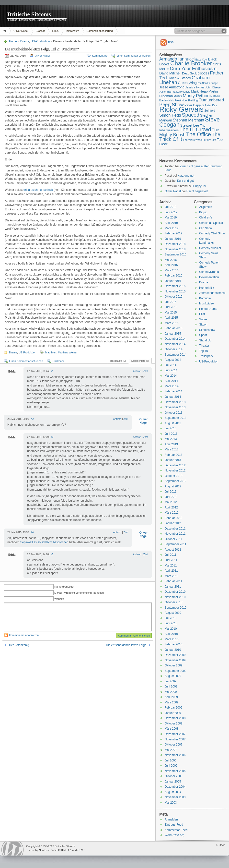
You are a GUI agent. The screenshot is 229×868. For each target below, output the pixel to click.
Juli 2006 (171, 760)
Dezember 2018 (175, 244)
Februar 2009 (173, 708)
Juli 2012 (171, 492)
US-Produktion (40, 41)
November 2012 (175, 470)
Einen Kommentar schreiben (133, 56)
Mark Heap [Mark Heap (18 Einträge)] (199, 91)
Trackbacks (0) (118, 361)
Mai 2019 (171, 217)
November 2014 (175, 344)
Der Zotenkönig (19, 645)
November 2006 (175, 755)
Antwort (137, 371)
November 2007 (175, 739)
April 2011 (171, 571)
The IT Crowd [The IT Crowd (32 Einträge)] (195, 130)
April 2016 (171, 265)
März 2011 (172, 576)
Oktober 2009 (174, 665)
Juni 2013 (171, 434)
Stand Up (205, 340)
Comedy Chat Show (212, 233)
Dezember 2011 (175, 529)
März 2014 (172, 386)
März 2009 (172, 702)
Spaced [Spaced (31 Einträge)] (191, 115)
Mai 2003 (171, 803)
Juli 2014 (171, 365)
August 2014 (173, 360)
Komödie (205, 298)
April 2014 (171, 381)
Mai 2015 (171, 313)
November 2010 (175, 597)
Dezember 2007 (175, 734)
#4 (32, 532)
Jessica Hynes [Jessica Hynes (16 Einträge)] (195, 87)
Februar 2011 (173, 581)
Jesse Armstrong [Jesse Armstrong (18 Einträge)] (172, 87)
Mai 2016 (171, 260)
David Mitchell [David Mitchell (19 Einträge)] (170, 73)
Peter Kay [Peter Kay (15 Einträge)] (211, 105)
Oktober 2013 (174, 413)
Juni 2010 (171, 623)
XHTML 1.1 (65, 850)
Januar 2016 (173, 281)
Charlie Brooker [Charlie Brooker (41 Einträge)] (191, 63)
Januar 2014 (173, 397)
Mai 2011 (171, 566)
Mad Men (51, 352)
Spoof (203, 335)
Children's (206, 217)
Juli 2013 (171, 428)
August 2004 (173, 792)
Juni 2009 (171, 687)
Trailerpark (206, 356)
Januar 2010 (173, 650)
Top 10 (204, 351)
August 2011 (173, 550)
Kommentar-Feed (176, 830)
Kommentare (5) (140, 361)
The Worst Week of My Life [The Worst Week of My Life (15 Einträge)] (199, 140)
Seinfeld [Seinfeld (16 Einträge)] (210, 111)
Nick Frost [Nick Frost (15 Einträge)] (175, 100)
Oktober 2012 (174, 476)
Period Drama (208, 309)
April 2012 (171, 507)
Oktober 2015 (174, 297)
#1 (52, 371)
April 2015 (171, 318)
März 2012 (172, 513)
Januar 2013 (173, 460)
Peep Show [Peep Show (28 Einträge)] (172, 105)
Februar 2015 (173, 328)
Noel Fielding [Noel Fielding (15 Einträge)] (190, 100)
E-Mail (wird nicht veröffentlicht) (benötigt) (79, 593)
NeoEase (44, 850)
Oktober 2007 (174, 745)
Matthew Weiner (68, 352)
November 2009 (175, 660)
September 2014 (176, 355)
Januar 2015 (173, 334)
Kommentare (100, 56)
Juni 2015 (171, 307)
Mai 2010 (171, 629)
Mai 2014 (171, 376)
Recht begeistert (197, 191)
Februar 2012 (173, 518)
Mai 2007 (171, 750)
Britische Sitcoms (29, 14)
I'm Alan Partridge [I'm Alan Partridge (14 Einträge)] (208, 83)
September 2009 (176, 671)
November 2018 (175, 249)
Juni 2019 (171, 212)
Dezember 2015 (175, 286)
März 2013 (172, 449)
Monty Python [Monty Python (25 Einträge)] (196, 96)
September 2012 (176, 481)
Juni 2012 (171, 497)
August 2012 (173, 486)
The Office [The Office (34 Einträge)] (199, 134)
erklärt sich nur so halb (38, 190)
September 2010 (176, 608)
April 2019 (171, 223)
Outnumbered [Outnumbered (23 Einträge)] (211, 100)
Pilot (202, 314)
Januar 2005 (173, 782)
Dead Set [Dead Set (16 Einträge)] (188, 73)
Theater (204, 346)
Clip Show (206, 228)
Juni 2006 (171, 766)
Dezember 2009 (175, 655)
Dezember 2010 (175, 592)
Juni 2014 (171, 370)
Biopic (203, 212)
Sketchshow (207, 330)
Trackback (58, 361)
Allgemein (206, 207)
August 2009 (173, 676)
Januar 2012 (173, 523)
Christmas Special (211, 223)
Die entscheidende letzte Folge (126, 645)
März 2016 (172, 270)
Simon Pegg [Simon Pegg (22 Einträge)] (170, 115)
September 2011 (176, 544)
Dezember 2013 (175, 402)
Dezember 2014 (175, 339)
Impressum (72, 31)
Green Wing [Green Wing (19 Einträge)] (187, 83)
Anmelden (171, 820)
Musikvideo (206, 303)
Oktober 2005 (174, 776)
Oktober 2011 (174, 539)
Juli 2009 (171, 681)
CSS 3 (81, 850)
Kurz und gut (186, 176)
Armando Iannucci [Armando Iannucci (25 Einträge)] (177, 59)
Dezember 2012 (175, 465)
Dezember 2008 (175, 718)
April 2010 (171, 634)
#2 (32, 419)
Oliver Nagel (21, 31)
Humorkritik (207, 288)
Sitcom (204, 325)
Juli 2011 (171, 555)
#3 (52, 437)
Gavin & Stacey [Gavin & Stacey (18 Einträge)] (179, 78)
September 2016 (176, 254)
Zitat (146, 371)
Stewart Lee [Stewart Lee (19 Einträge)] (190, 125)
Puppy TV (200, 186)
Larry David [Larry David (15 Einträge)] (183, 92)
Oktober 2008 (174, 723)
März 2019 (172, 228)
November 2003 (175, 797)
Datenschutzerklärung (100, 31)
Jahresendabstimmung (214, 293)
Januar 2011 (173, 587)
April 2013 (171, 444)
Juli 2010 (171, 618)
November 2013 (175, 407)
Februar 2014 (173, 391)
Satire (203, 319)
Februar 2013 (173, 455)
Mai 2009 (171, 692)
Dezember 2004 (175, 787)
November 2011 (175, 534)
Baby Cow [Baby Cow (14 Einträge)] (201, 60)
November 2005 (175, 771)
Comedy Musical (210, 248)
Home (6, 31)
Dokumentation (209, 277)
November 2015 (175, 291)
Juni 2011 (171, 560)
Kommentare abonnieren (24, 635)
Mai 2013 (171, 439)
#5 (52, 554)
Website (59, 599)
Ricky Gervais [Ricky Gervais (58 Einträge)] (181, 109)
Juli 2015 (171, 302)
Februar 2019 (173, 233)
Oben (222, 845)
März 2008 (172, 729)
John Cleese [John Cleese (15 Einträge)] (213, 87)
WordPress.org (174, 835)
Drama (25, 41)
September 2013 (176, 418)
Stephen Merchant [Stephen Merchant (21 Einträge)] (188, 120)
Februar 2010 (173, 644)
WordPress (12, 849)
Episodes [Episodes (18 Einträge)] (202, 73)
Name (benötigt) (64, 587)
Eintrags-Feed (174, 825)
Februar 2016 (173, 276)
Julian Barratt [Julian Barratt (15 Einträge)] (167, 92)
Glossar (40, 31)
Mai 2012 (171, 502)
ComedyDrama (209, 272)
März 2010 (172, 639)
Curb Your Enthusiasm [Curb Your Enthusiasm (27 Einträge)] (193, 68)
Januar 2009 (173, 713)
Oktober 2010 (174, 602)
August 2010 (173, 613)
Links (55, 31)
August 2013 (173, 423)
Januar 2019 (173, 239)
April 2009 (171, 697)
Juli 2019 (171, 207)
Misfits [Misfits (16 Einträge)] (178, 96)
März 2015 (172, 323)
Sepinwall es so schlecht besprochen (44, 542)
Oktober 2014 (174, 349)
